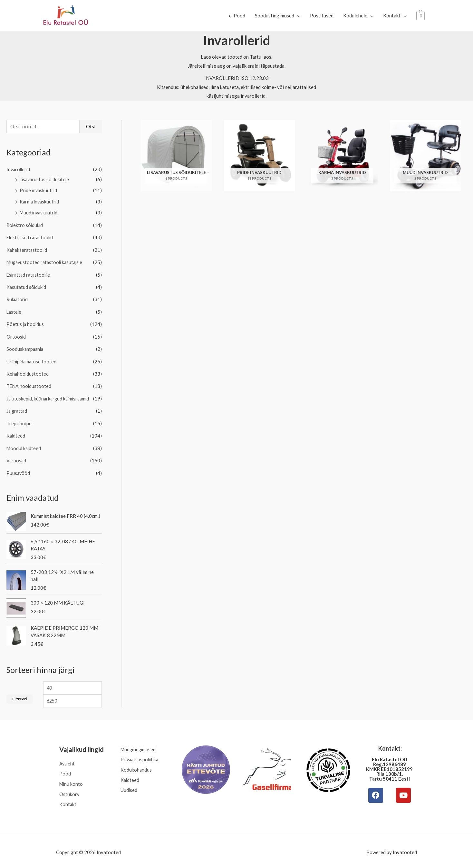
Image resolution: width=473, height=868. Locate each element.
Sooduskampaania (26, 346)
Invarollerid (19, 170)
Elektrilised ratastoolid (31, 237)
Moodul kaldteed (24, 444)
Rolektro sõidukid (25, 224)
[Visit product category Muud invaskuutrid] (425, 156)
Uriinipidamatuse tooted (32, 359)
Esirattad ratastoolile (30, 273)
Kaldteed (16, 431)
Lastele (14, 310)
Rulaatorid (18, 298)
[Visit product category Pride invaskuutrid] (260, 156)
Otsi (91, 127)
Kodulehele (355, 15)
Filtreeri (19, 694)
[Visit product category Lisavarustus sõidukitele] (176, 156)
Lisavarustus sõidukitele (46, 180)
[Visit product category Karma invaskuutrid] (342, 156)
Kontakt (392, 15)
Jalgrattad (18, 407)
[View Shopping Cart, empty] (421, 15)
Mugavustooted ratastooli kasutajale (47, 261)
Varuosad (17, 456)
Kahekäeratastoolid (28, 249)
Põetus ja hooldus (26, 322)
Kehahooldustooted (28, 370)
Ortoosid (16, 334)
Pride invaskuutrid (39, 191)
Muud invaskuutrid (39, 212)
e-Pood (237, 15)
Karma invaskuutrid (40, 202)
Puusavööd (19, 468)
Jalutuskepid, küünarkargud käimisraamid (50, 395)
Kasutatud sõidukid (27, 285)
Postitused (322, 15)
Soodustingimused (275, 15)
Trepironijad (20, 419)
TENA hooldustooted (29, 383)
